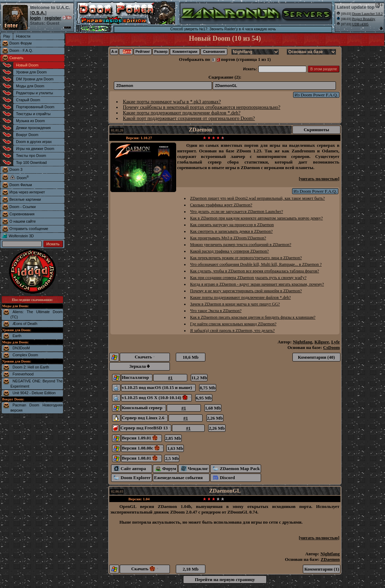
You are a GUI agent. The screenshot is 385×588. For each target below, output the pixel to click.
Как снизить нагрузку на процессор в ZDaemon (232, 225)
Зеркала (140, 366)
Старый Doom (28, 100)
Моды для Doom (30, 86)
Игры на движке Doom (35, 149)
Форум (166, 468)
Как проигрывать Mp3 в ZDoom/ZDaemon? (228, 238)
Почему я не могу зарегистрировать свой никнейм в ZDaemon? (246, 291)
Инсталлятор (137, 377)
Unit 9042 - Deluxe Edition (34, 393)
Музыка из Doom (30, 121)
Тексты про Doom (31, 156)
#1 (170, 378)
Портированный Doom (35, 107)
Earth (17, 336)
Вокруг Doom (27, 135)
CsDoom (331, 347)
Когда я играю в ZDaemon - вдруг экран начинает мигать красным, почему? (257, 284)
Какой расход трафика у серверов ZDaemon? (229, 251)
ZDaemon (125, 86)
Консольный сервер (144, 408)
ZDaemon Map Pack (236, 468)
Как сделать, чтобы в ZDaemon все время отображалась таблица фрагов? (255, 271)
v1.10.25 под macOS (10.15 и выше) (158, 387)
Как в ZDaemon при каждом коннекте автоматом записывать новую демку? (256, 218)
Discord (224, 478)
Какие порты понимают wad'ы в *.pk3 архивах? (172, 102)
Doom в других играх (34, 142)
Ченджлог (195, 468)
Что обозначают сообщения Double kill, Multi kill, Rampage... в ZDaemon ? (256, 264)
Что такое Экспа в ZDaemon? (216, 311)
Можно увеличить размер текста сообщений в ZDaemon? (241, 245)
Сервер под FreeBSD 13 (146, 428)
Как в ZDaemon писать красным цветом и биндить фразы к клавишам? (253, 317)
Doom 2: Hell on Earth (31, 367)
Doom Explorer (132, 478)
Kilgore (322, 342)
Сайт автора (130, 468)
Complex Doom (25, 355)
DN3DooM (21, 348)
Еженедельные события (179, 478)
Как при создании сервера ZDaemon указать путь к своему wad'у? (248, 278)
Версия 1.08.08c (142, 448)
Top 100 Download (31, 162)
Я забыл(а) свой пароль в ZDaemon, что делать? (232, 331)
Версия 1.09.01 (142, 438)
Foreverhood (23, 374)
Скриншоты (316, 130)
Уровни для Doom (31, 72)
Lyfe (335, 342)
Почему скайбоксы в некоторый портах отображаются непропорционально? (202, 107)
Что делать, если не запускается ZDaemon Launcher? (237, 212)
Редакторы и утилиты (34, 93)
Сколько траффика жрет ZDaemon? (221, 205)
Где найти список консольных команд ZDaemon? (233, 324)
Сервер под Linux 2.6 (144, 418)
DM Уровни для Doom (35, 79)
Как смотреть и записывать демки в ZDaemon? (231, 231)
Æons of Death (25, 324)
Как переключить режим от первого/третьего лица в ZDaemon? (246, 258)
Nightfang (302, 342)
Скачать (16, 58)
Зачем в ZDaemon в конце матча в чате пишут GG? (235, 304)
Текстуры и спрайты (33, 114)
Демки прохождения (33, 128)
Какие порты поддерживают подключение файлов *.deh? (182, 113)
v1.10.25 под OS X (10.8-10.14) (156, 398)
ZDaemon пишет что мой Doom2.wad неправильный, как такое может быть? (257, 198)
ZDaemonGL (226, 86)
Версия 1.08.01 (142, 458)
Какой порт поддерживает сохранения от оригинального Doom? (189, 118)
